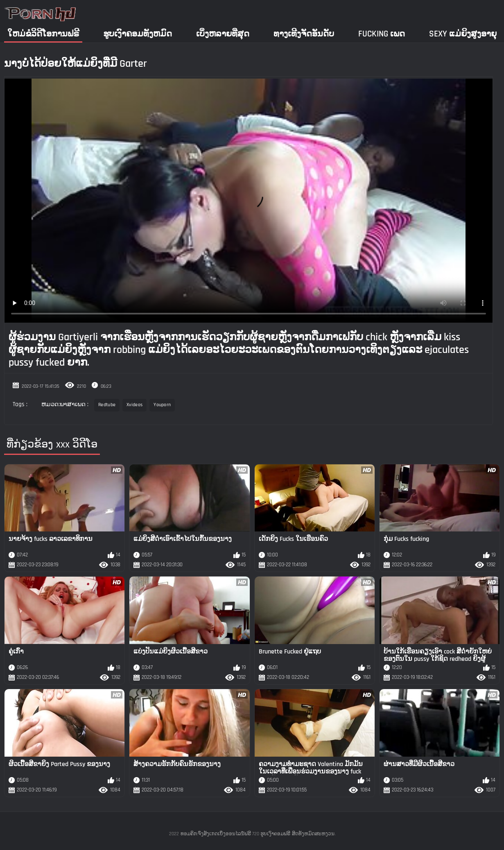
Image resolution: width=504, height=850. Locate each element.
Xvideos (134, 405)
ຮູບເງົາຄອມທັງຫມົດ (138, 34)
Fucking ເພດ (382, 34)
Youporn (162, 405)
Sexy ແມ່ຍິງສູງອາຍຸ (463, 34)
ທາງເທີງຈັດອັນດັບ (304, 34)
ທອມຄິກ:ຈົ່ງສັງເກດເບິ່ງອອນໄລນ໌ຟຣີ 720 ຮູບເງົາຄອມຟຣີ (235, 834)
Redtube (107, 405)
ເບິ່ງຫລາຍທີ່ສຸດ (223, 34)
